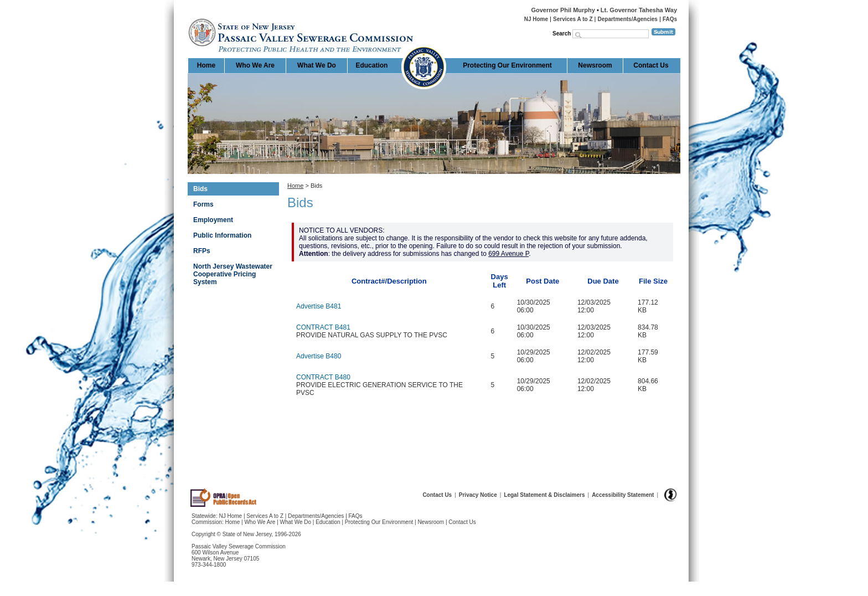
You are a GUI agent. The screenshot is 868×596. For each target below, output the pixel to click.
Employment (213, 220)
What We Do (317, 65)
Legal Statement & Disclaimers (544, 495)
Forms (203, 204)
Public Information (222, 235)
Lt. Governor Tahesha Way (639, 10)
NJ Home (536, 19)
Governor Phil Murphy (563, 10)
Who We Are (255, 65)
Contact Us (651, 65)
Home (188, 14)
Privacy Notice (478, 495)
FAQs (670, 19)
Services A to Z (573, 19)
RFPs (202, 251)
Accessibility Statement (623, 495)
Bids (200, 189)
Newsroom (595, 65)
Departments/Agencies (628, 19)
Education (371, 65)
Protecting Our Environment (507, 65)
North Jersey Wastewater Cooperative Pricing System (233, 274)
